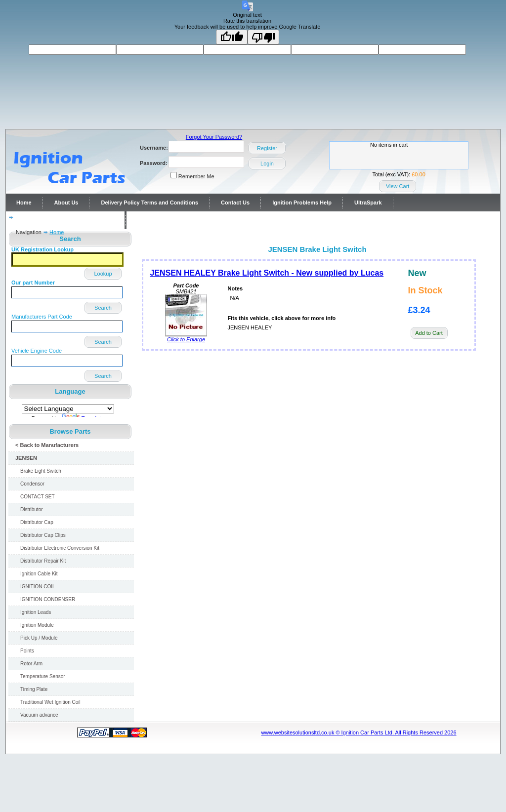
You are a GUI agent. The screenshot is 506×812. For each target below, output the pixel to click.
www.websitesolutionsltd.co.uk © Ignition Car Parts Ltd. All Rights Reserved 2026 (358, 732)
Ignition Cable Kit (39, 574)
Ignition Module (37, 625)
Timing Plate (34, 689)
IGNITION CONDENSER (48, 599)
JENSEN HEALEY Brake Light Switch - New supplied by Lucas (267, 273)
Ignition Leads (36, 612)
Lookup (103, 274)
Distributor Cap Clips (43, 535)
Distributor (32, 509)
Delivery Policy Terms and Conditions (149, 203)
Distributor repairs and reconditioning (65, 220)
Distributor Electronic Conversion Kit (60, 548)
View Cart (398, 186)
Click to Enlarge (186, 337)
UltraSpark (368, 203)
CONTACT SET (38, 497)
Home (24, 203)
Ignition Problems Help (302, 203)
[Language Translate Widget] (68, 409)
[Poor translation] (263, 37)
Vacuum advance (39, 715)
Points (27, 651)
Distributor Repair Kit (43, 561)
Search (103, 308)
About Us (66, 203)
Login (267, 163)
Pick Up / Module (39, 638)
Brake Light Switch (41, 471)
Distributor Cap (37, 522)
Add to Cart (429, 333)
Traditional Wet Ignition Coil (50, 702)
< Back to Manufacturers (47, 445)
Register (267, 148)
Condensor (32, 484)
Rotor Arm (31, 664)
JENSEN (26, 458)
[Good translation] (232, 37)
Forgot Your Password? (214, 137)
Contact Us (235, 203)
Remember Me (196, 176)
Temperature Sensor (43, 676)
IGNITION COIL (38, 587)
